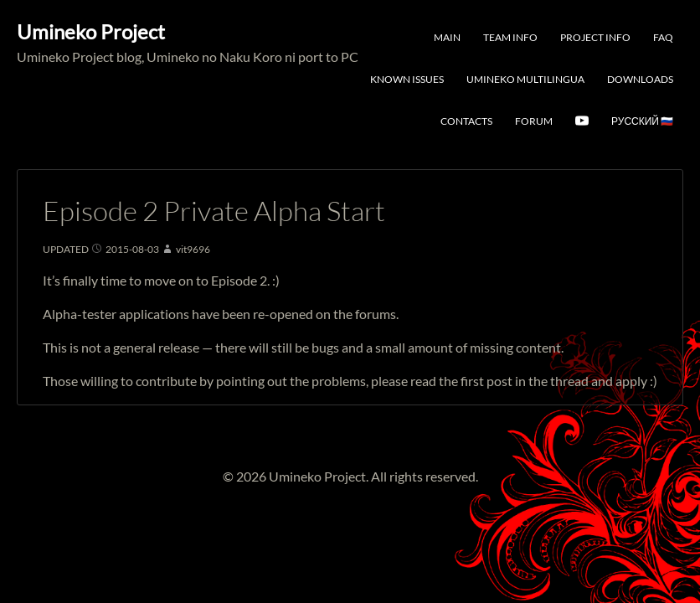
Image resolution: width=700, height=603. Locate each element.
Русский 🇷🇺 (642, 121)
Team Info (510, 37)
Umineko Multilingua (525, 79)
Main (447, 37)
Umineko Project (91, 31)
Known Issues (407, 79)
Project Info (595, 37)
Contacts (466, 121)
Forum (534, 121)
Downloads (640, 79)
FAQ (663, 37)
